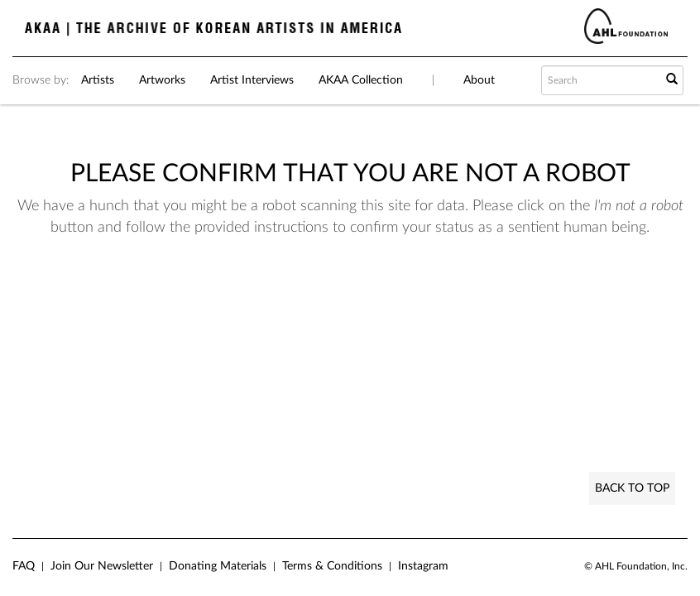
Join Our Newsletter (102, 566)
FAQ (24, 566)
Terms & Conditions (332, 566)
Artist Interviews (252, 80)
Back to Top (632, 488)
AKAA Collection (361, 80)
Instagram (423, 566)
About (479, 80)
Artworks (162, 80)
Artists (98, 80)
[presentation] (376, 304)
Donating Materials (218, 566)
